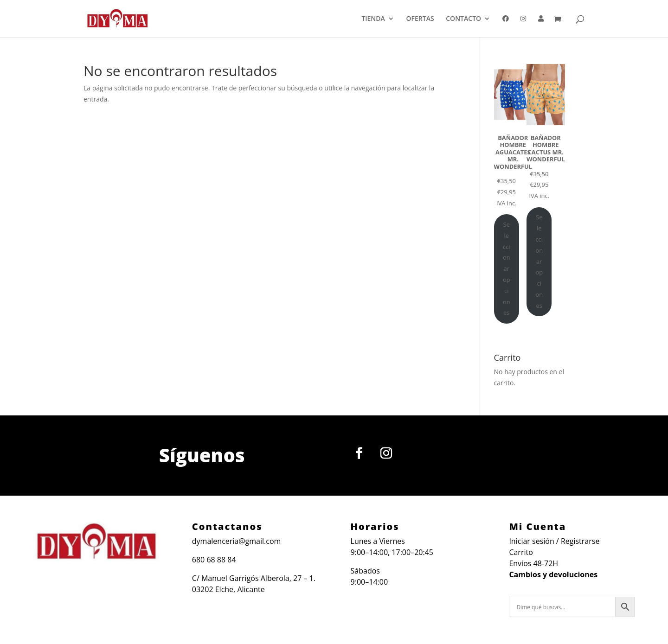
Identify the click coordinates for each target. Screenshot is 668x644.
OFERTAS (420, 19)
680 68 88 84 (214, 560)
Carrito (521, 552)
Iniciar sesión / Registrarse (554, 541)
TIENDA (373, 19)
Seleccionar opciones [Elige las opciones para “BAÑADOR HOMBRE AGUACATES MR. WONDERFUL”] (507, 268)
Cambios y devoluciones (553, 574)
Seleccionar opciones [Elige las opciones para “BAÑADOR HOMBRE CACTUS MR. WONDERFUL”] (539, 261)
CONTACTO (463, 19)
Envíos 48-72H (533, 563)
